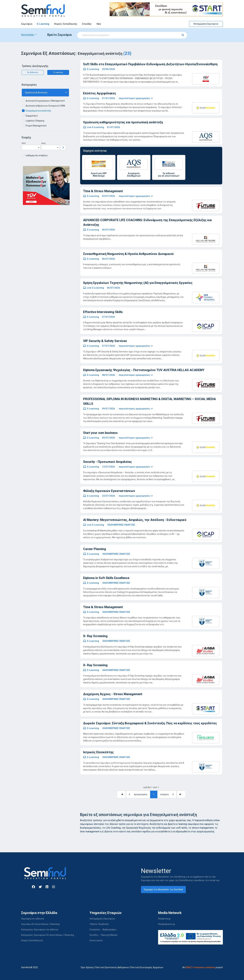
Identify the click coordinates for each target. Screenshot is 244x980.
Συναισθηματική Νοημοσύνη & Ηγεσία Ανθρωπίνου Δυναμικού (128, 254)
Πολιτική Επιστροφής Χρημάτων (147, 967)
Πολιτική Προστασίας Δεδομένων (112, 967)
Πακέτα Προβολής (99, 924)
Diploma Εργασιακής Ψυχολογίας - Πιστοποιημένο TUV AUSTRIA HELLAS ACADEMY (144, 370)
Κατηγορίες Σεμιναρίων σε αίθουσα (40, 930)
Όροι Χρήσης (87, 967)
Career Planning (95, 549)
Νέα (99, 24)
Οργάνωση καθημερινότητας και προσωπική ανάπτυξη (123, 122)
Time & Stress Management (103, 191)
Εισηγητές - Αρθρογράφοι (103, 930)
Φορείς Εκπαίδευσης (66, 24)
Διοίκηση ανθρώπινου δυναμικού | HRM (45, 106)
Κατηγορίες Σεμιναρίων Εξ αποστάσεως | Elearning (48, 935)
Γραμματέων (32, 116)
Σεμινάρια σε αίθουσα (33, 919)
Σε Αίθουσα (33, 72)
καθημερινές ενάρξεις (37, 155)
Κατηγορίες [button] (28, 35)
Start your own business (100, 433)
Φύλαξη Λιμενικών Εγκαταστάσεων (109, 491)
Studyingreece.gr (167, 924)
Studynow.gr (164, 919)
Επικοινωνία (96, 940)
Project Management (36, 126)
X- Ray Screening (95, 636)
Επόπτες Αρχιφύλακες (100, 93)
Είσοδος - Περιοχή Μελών (104, 935)
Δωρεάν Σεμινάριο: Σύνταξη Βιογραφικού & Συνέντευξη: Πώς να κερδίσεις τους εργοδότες (150, 723)
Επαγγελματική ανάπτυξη (38, 111)
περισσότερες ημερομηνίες (136, 98)
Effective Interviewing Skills (103, 312)
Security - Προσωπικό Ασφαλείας (107, 462)
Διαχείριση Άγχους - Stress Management (113, 694)
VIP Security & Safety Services (105, 341)
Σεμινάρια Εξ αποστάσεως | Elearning (40, 924)
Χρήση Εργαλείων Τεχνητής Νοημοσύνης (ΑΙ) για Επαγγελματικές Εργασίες (138, 283)
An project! (203, 967)
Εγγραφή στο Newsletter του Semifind (163, 890)
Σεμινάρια (27, 24)
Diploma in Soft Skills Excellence (106, 578)
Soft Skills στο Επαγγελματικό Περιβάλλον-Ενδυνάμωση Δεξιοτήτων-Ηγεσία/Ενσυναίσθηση (150, 64)
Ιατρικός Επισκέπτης (98, 752)
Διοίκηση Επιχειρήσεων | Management (45, 101)
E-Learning (43, 24)
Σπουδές (87, 24)
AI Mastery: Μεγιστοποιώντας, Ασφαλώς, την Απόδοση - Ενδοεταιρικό (135, 520)
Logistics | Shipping (35, 121)
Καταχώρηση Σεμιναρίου (206, 24)
